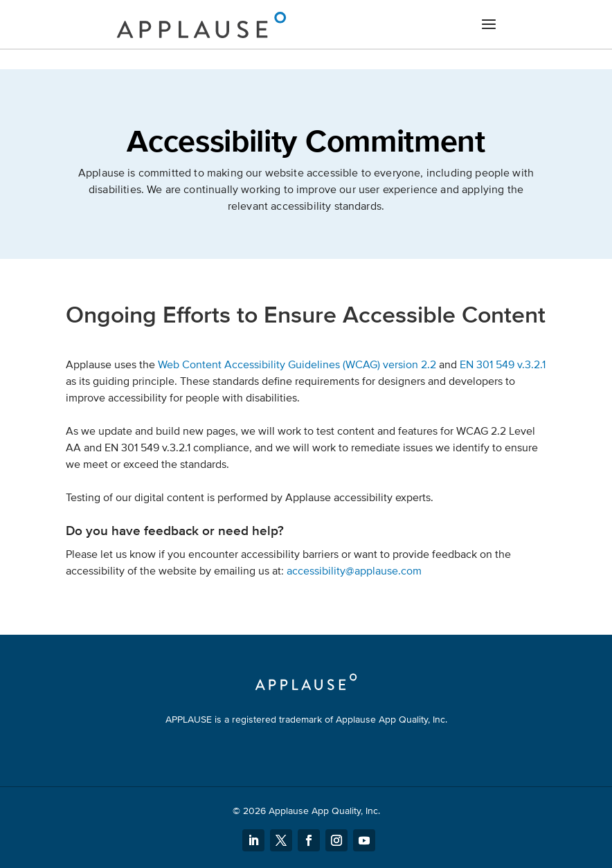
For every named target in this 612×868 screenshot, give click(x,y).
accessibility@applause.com (354, 571)
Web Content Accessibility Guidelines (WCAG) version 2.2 (297, 365)
